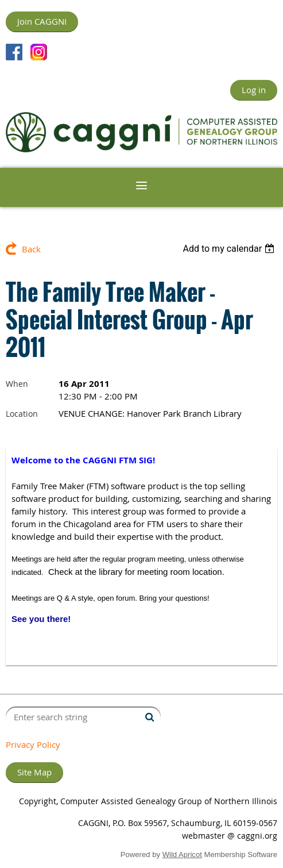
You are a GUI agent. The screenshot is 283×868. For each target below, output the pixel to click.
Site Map (34, 772)
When (17, 384)
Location (22, 414)
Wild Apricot (182, 854)
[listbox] (230, 249)
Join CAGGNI (42, 21)
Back (31, 249)
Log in (254, 90)
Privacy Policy (33, 744)
